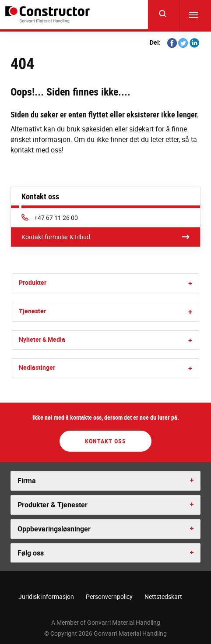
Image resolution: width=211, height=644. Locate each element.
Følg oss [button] (31, 553)
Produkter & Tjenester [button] (53, 505)
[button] (190, 283)
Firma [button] (27, 481)
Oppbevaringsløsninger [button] (54, 529)
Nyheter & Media (42, 339)
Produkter (33, 282)
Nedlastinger (37, 367)
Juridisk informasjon (46, 596)
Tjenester (32, 311)
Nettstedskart (163, 596)
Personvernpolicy (109, 596)
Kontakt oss (105, 441)
